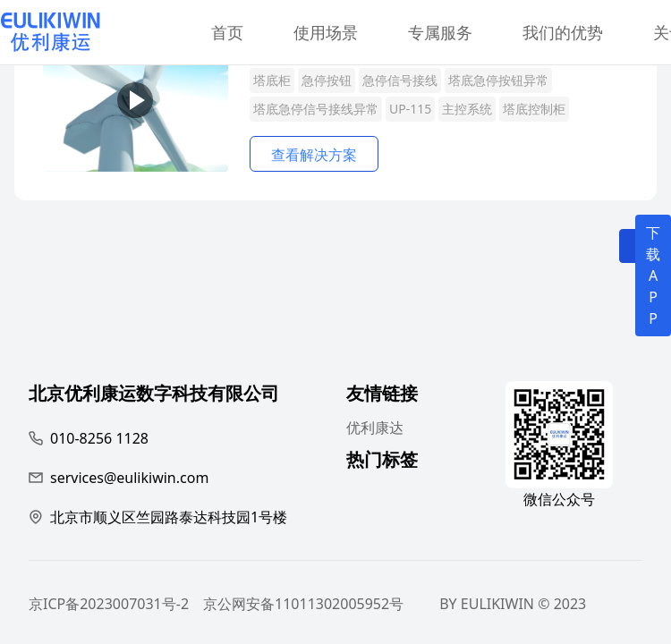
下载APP (653, 275)
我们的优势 (563, 32)
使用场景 (326, 32)
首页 (227, 32)
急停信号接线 (400, 80)
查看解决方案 (314, 155)
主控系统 (467, 109)
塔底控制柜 (534, 109)
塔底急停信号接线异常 (316, 109)
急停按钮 (327, 80)
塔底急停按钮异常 (498, 80)
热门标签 (382, 462)
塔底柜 (272, 80)
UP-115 (410, 109)
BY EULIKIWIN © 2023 (513, 604)
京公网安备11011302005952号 (303, 604)
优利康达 (375, 428)
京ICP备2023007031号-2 (109, 604)
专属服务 (440, 32)
